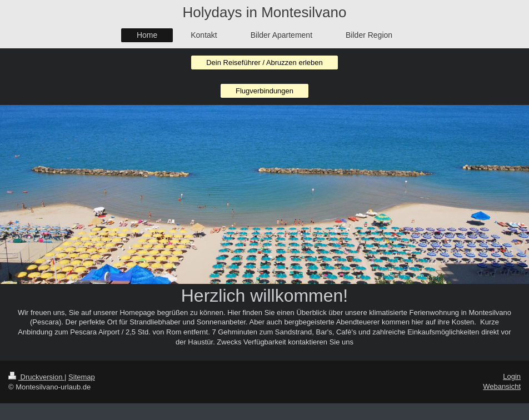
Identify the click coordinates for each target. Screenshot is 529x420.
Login (512, 376)
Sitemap (82, 377)
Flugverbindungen (264, 91)
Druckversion (36, 377)
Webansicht (502, 386)
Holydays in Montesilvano (265, 12)
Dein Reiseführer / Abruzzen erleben (264, 62)
